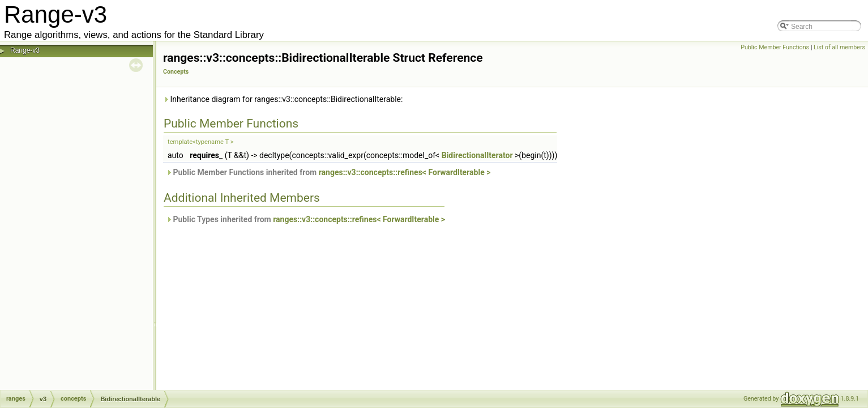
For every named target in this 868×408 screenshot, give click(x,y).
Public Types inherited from (305, 219)
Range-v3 (25, 50)
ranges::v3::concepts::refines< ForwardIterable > (405, 172)
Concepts (176, 72)
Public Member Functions (775, 47)
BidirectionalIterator (477, 155)
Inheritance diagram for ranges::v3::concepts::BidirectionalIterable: (283, 99)
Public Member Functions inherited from (328, 172)
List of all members (839, 47)
